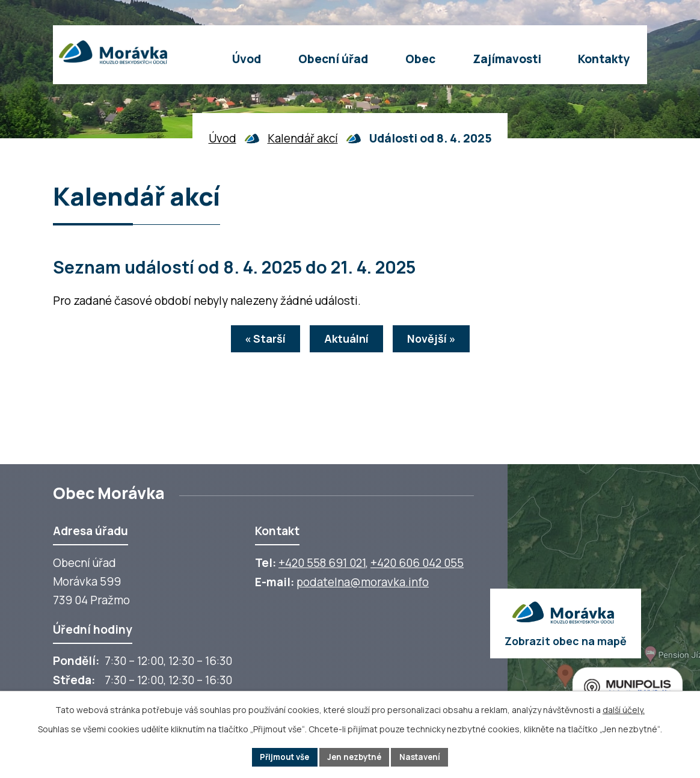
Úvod (223, 138)
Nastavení (425, 757)
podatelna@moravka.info (363, 582)
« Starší (259, 340)
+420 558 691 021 (322, 563)
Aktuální (346, 340)
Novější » (438, 340)
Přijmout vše (281, 757)
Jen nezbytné (355, 757)
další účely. (624, 709)
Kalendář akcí (303, 138)
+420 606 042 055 (417, 563)
